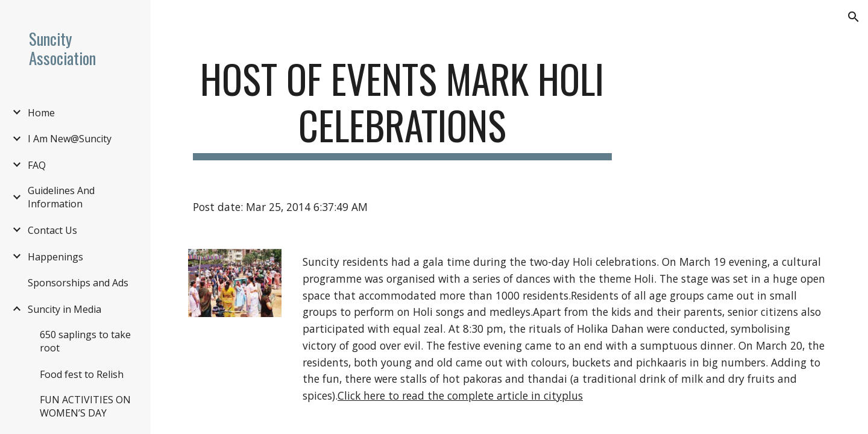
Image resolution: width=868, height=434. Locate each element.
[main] (402, 108)
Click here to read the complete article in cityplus (460, 395)
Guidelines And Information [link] (61, 197)
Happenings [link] (55, 257)
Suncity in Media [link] (64, 309)
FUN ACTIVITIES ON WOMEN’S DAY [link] (85, 406)
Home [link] (41, 113)
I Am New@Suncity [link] (70, 139)
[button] (854, 17)
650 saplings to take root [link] (85, 341)
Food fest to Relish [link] (82, 374)
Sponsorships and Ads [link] (78, 283)
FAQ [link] (37, 165)
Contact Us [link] (52, 230)
